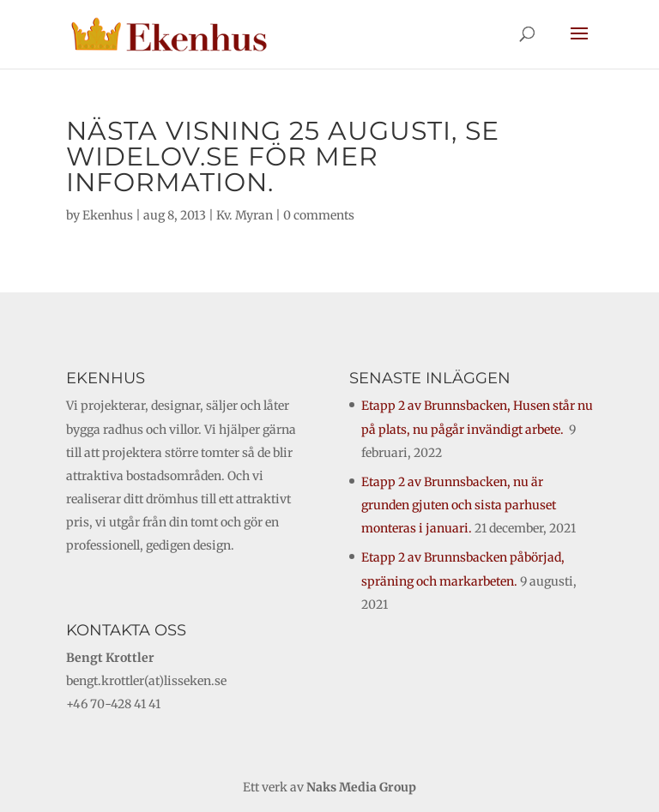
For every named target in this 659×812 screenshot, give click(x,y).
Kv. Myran (245, 215)
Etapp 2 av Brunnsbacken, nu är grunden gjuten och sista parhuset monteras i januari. (459, 505)
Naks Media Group (361, 787)
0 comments (319, 215)
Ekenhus (108, 215)
